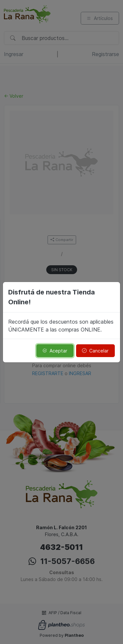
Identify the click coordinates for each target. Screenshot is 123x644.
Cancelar (95, 351)
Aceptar (55, 351)
